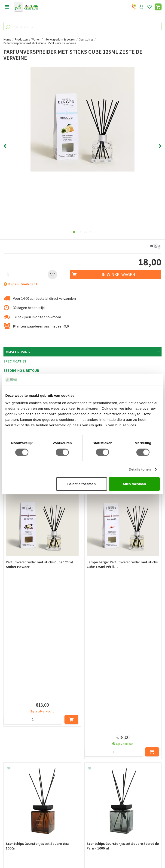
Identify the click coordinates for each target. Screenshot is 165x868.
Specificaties (15, 361)
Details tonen (140, 469)
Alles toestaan (134, 484)
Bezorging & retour (21, 370)
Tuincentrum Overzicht (83, 854)
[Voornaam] (43, 749)
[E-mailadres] (82, 761)
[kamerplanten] (82, 26)
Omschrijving (18, 352)
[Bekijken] (158, 7)
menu (7, 7)
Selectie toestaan (82, 484)
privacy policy (106, 738)
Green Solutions (82, 849)
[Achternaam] (123, 749)
